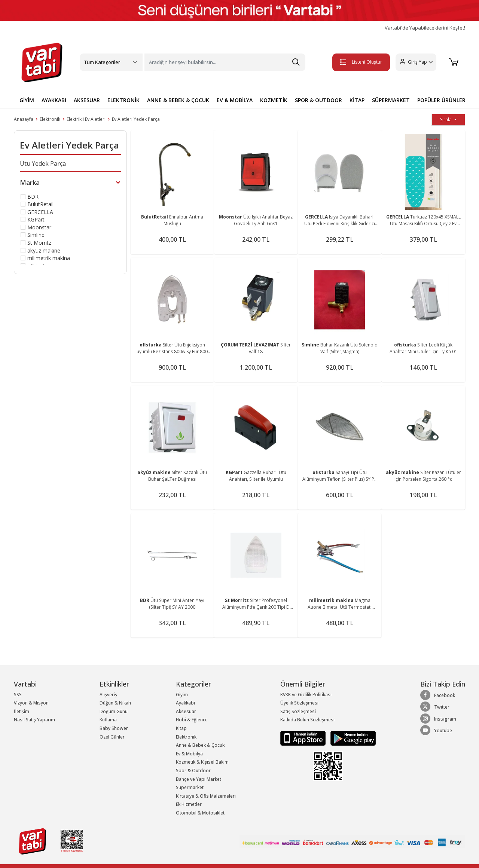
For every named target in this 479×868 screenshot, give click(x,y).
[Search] (225, 62)
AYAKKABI (54, 100)
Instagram (438, 719)
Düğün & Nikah (115, 703)
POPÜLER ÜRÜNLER (441, 100)
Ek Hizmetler (189, 804)
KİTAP (357, 100)
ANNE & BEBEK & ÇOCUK (178, 100)
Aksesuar (186, 711)
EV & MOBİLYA (235, 100)
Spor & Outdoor (193, 771)
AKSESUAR (87, 100)
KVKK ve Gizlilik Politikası (306, 695)
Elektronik (50, 119)
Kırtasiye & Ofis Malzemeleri (206, 796)
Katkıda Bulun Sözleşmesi (307, 720)
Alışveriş (108, 695)
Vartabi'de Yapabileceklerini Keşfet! (425, 28)
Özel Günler (112, 737)
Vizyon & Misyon (31, 703)
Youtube (436, 730)
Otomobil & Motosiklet (200, 813)
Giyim (182, 695)
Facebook (438, 695)
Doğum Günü (114, 711)
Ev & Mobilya (189, 754)
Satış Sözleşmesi (298, 711)
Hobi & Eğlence (192, 720)
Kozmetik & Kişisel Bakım (202, 762)
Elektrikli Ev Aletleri (86, 119)
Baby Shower (114, 728)
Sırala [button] (446, 120)
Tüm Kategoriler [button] (102, 62)
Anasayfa (24, 119)
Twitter (435, 707)
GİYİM (27, 100)
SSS (18, 695)
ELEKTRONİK (123, 100)
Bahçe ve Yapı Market (199, 779)
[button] (414, 62)
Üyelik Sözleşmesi (299, 703)
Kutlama (108, 720)
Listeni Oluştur (359, 62)
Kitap (181, 728)
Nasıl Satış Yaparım (34, 720)
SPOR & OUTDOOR (318, 100)
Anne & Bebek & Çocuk (200, 745)
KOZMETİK (274, 100)
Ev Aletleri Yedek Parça (136, 119)
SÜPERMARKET (391, 100)
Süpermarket (190, 787)
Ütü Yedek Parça (43, 163)
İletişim (22, 711)
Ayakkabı (185, 703)
